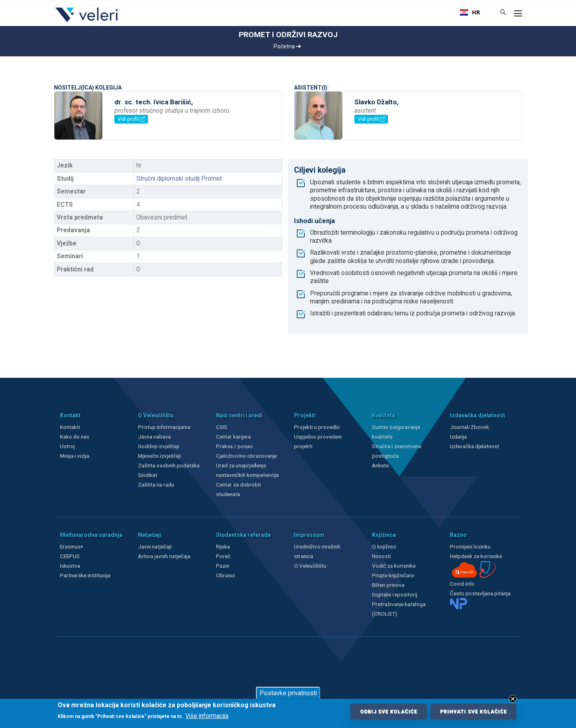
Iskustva (70, 566)
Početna (287, 46)
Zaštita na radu (156, 485)
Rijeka (223, 546)
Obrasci (225, 575)
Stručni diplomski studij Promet (179, 179)
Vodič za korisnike (394, 566)
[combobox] (470, 12)
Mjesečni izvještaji (159, 456)
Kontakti (70, 427)
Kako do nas (75, 437)
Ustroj (67, 446)
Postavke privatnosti (288, 693)
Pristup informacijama (164, 427)
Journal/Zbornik (470, 427)
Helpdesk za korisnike (476, 556)
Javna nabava (154, 437)
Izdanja (458, 437)
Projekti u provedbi (317, 427)
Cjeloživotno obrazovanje (246, 456)
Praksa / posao (235, 446)
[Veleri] (87, 22)
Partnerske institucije (85, 575)
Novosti (381, 556)
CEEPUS (70, 556)
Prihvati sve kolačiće (473, 712)
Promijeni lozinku (470, 546)
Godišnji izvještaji (159, 446)
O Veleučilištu (310, 566)
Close (513, 699)
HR (470, 12)
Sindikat (148, 475)
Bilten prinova (388, 585)
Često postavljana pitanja (480, 593)
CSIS (222, 427)
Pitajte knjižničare (393, 575)
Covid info (462, 584)
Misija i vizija (75, 456)
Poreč (223, 556)
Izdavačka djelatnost (475, 446)
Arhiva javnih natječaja (164, 556)
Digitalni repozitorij (395, 594)
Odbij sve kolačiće (389, 712)
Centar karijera (233, 437)
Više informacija (207, 716)
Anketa (380, 465)
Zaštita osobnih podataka (169, 465)
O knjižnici (384, 546)
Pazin (223, 566)
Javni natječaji (155, 546)
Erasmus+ (72, 546)
